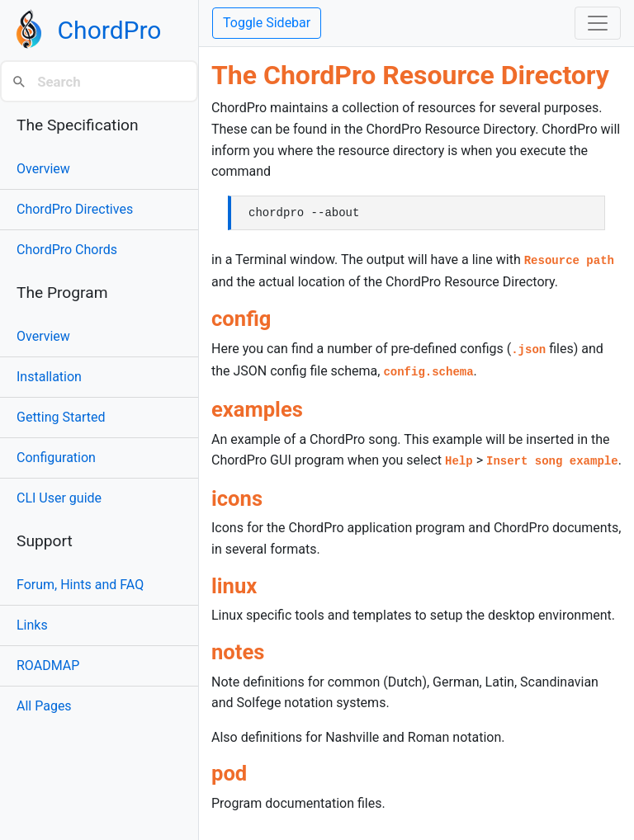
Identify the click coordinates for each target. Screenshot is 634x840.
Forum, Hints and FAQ (80, 585)
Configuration (56, 458)
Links (32, 625)
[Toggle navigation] (598, 23)
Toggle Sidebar (267, 23)
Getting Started (61, 417)
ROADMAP (48, 665)
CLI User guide (59, 498)
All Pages (44, 706)
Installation (49, 377)
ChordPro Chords (67, 250)
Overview (43, 169)
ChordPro (110, 30)
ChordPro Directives (75, 209)
